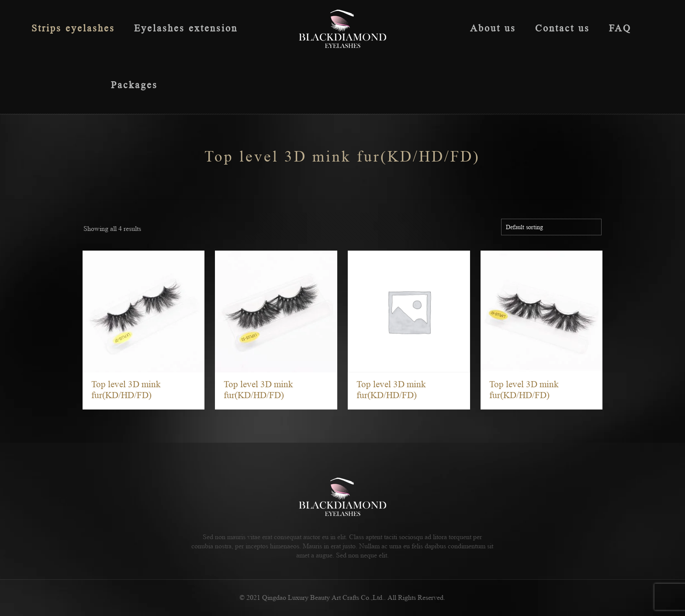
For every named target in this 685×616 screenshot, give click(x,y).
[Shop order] (551, 227)
